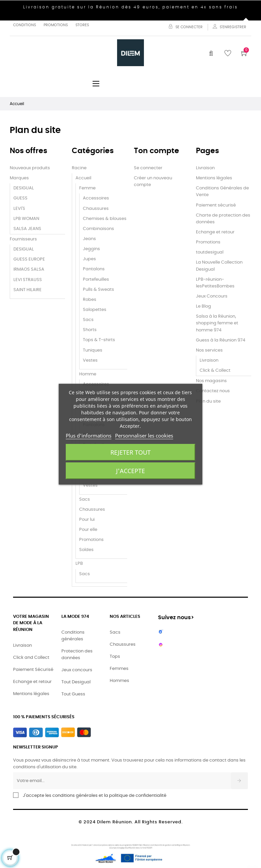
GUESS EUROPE (29, 259)
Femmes (119, 669)
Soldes (86, 550)
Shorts (90, 330)
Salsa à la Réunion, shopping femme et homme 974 (217, 323)
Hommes (119, 681)
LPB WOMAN (26, 219)
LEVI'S (19, 209)
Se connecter (148, 168)
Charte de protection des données (223, 219)
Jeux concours (77, 670)
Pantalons (94, 269)
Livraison (205, 168)
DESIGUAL (24, 188)
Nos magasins (211, 381)
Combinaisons (98, 229)
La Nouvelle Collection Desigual (219, 266)
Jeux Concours (212, 296)
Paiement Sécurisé (33, 670)
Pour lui (87, 520)
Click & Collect (215, 371)
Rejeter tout (130, 452)
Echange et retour (215, 232)
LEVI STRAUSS (28, 280)
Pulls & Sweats (98, 290)
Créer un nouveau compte (153, 181)
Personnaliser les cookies (144, 436)
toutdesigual (210, 252)
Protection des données (77, 655)
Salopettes (95, 310)
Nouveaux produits (30, 168)
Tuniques (93, 350)
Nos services (209, 350)
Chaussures (96, 209)
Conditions (24, 25)
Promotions (56, 25)
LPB (79, 564)
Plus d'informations (89, 436)
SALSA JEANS (27, 229)
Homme (88, 374)
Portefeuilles (96, 280)
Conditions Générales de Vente (222, 192)
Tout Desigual (76, 682)
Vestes (90, 360)
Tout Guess (73, 694)
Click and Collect (31, 658)
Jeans (89, 239)
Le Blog (203, 306)
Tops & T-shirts (99, 340)
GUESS (20, 198)
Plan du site (208, 401)
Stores (82, 25)
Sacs (88, 320)
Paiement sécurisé (216, 205)
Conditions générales (73, 636)
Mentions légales (214, 178)
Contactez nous (213, 391)
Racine (79, 168)
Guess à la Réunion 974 (221, 340)
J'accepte (130, 471)
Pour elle (88, 530)
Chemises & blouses (105, 219)
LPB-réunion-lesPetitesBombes (215, 283)
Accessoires (96, 198)
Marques (19, 178)
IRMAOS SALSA (29, 269)
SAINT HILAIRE (28, 290)
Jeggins (91, 249)
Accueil (83, 178)
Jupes (89, 259)
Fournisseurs (23, 239)
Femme (87, 188)
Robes (90, 300)
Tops (115, 657)
